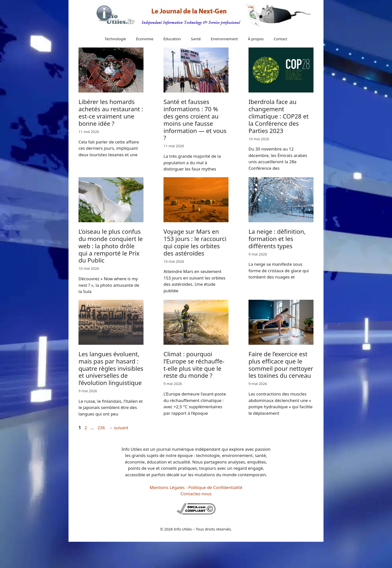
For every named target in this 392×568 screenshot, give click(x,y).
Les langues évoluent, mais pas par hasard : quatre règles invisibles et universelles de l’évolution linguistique (111, 368)
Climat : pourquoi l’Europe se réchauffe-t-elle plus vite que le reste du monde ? (194, 365)
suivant (118, 428)
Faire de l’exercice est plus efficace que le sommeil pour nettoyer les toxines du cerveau (281, 365)
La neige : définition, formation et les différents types (277, 239)
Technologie (115, 39)
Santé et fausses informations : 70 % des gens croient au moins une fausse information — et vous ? (195, 120)
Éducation (172, 39)
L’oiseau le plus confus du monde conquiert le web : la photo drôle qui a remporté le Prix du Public (111, 246)
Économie (145, 39)
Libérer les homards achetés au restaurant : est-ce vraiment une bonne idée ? (111, 112)
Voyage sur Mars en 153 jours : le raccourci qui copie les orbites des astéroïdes (195, 242)
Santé (196, 39)
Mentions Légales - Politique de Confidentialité (196, 487)
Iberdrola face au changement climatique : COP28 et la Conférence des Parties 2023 (279, 116)
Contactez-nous (196, 494)
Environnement (224, 39)
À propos (256, 39)
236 (102, 428)
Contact (280, 39)
